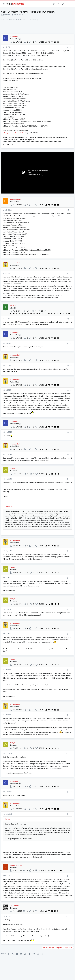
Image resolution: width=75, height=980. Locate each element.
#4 (71, 319)
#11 (71, 551)
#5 (71, 343)
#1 (71, 47)
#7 (71, 390)
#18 (71, 792)
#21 (71, 916)
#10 (71, 479)
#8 (71, 432)
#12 (71, 578)
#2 (71, 210)
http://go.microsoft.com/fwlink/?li (15, 133)
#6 (71, 366)
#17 (71, 753)
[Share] (68, 47)
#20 (71, 876)
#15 (71, 670)
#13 (71, 609)
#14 (71, 634)
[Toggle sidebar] (67, 4)
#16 (71, 715)
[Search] (72, 4)
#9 (71, 455)
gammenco (7, 15)
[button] (4, 4)
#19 (71, 814)
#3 (71, 274)
